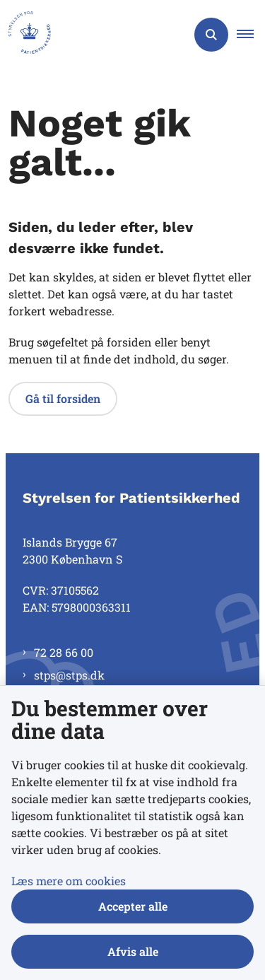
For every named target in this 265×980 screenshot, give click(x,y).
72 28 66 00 (64, 652)
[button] (251, 35)
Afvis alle (133, 951)
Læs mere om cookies (69, 881)
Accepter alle (133, 906)
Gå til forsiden (63, 398)
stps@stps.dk (69, 675)
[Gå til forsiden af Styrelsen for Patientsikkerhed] (25, 35)
